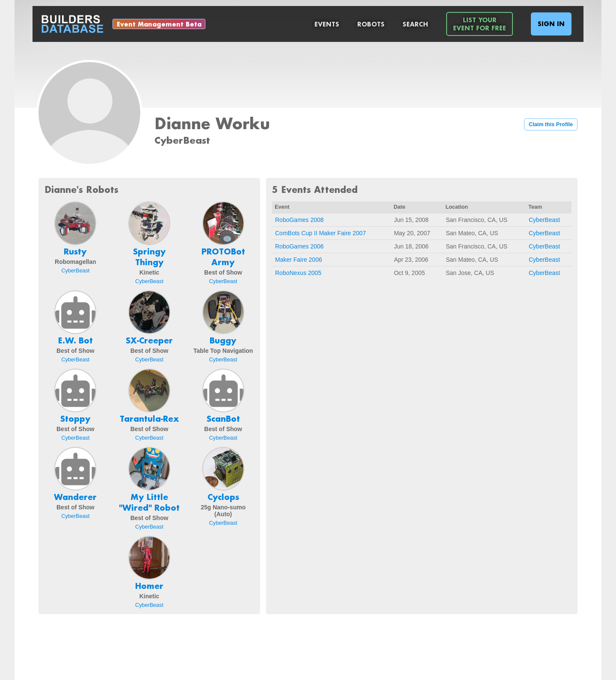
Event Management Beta (159, 24)
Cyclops (223, 497)
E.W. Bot (76, 340)
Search (415, 24)
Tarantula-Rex (150, 419)
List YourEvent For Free (480, 24)
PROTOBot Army (223, 257)
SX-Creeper (149, 340)
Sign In (551, 24)
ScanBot (223, 419)
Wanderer (75, 497)
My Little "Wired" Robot (149, 502)
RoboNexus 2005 (298, 273)
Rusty (75, 251)
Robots (371, 24)
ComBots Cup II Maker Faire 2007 (320, 233)
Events (327, 24)
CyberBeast (75, 271)
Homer (149, 586)
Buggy (223, 340)
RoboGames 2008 (299, 220)
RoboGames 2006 (299, 246)
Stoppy (76, 419)
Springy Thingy (150, 257)
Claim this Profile (551, 124)
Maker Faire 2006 (299, 260)
